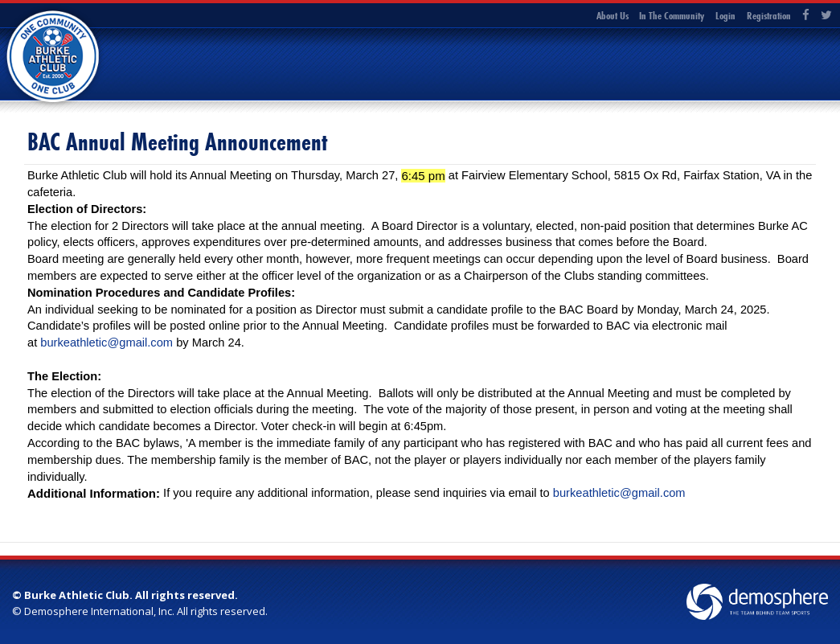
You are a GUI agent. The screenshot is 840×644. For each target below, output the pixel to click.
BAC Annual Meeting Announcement (177, 142)
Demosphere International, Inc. (99, 611)
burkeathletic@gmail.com (107, 343)
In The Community (672, 15)
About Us (613, 15)
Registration (769, 15)
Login (725, 15)
